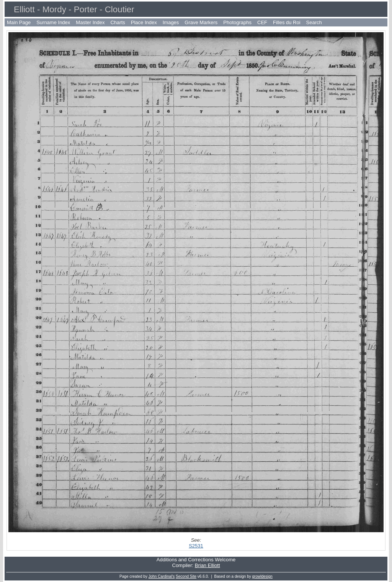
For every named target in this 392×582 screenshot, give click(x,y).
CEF (262, 22)
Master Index (90, 22)
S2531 (196, 546)
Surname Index (53, 22)
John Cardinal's (162, 576)
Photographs (237, 22)
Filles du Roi (287, 22)
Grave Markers (201, 22)
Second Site (186, 576)
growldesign (262, 576)
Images (171, 22)
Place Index (144, 22)
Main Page (19, 22)
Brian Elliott (207, 565)
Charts (118, 22)
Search (314, 22)
